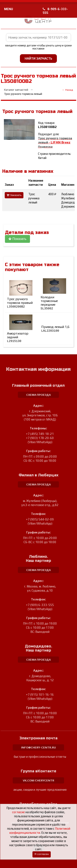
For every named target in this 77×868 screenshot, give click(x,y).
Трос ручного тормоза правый (20, 303)
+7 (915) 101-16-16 (40, 695)
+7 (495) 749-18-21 (40, 434)
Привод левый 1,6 (55, 329)
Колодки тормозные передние (49, 303)
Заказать (14, 195)
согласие (18, 812)
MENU (9, 9)
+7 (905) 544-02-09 (40, 519)
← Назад (67, 90)
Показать (17, 239)
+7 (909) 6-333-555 (40, 605)
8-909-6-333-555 (55, 11)
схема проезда (38, 395)
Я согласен (41, 854)
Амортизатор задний (18, 337)
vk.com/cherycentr (38, 780)
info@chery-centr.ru (38, 747)
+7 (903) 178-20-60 (40, 438)
